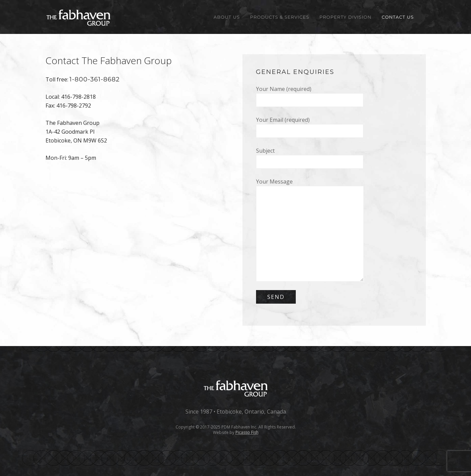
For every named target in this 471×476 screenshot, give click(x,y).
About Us (227, 17)
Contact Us (398, 17)
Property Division (345, 17)
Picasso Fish (247, 432)
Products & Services (279, 17)
